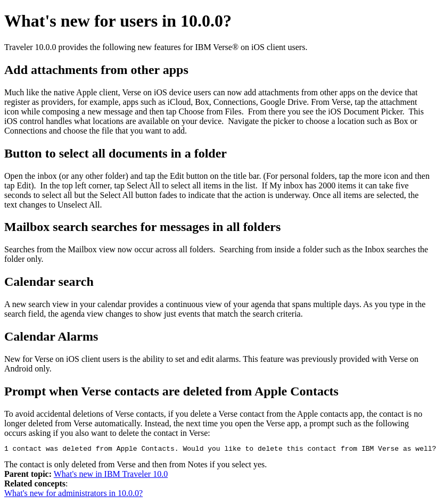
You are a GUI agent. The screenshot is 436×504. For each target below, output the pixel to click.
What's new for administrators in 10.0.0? (73, 495)
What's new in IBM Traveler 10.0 (111, 476)
